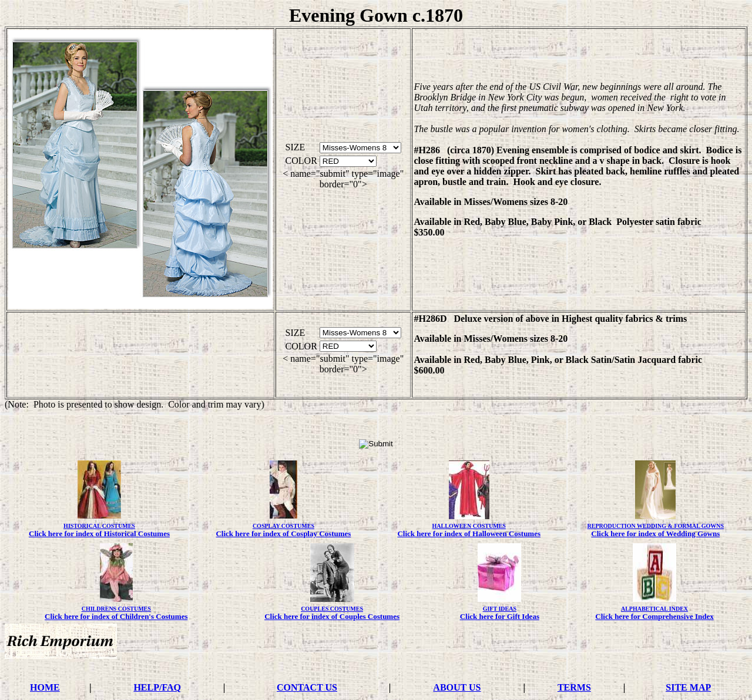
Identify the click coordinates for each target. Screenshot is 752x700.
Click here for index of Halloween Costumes (469, 534)
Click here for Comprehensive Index (654, 616)
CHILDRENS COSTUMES (116, 609)
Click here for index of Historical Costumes (99, 534)
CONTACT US (307, 687)
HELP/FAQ (157, 687)
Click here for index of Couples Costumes (332, 616)
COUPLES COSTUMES (332, 609)
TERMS (574, 687)
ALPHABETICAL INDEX (654, 609)
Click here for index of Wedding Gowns (655, 534)
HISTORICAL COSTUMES (99, 526)
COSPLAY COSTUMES (283, 526)
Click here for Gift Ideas (500, 616)
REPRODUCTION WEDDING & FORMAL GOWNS (656, 526)
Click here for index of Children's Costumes (116, 616)
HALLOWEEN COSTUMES (469, 526)
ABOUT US (457, 687)
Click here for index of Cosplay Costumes (283, 534)
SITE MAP (688, 687)
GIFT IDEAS (500, 609)
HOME (45, 687)
